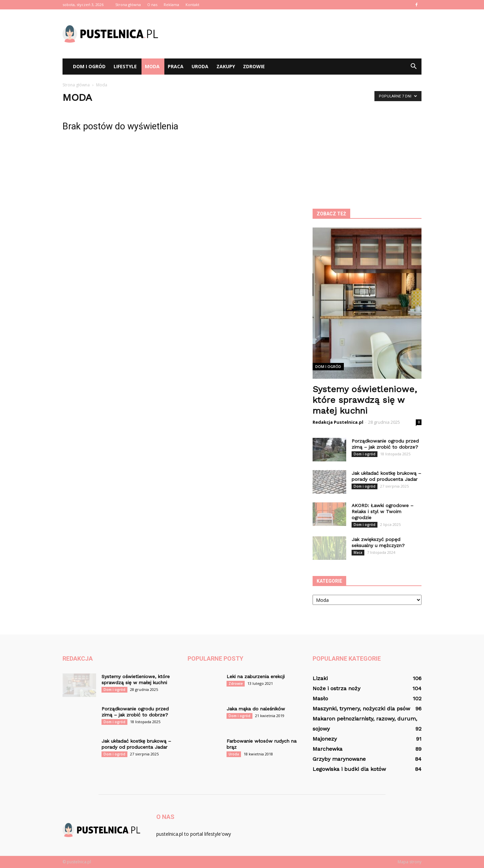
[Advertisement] (299, 34)
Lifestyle (125, 66)
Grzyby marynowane (339, 759)
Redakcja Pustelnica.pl (338, 422)
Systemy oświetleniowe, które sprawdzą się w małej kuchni (365, 400)
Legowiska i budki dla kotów (349, 769)
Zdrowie (254, 66)
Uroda (200, 66)
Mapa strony (410, 862)
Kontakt (192, 5)
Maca (358, 552)
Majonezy (325, 739)
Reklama (171, 5)
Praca (176, 66)
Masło (320, 698)
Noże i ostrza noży (336, 688)
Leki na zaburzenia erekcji (256, 676)
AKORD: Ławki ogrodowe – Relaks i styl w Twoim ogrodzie (382, 511)
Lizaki (320, 678)
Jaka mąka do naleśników (256, 709)
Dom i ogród (89, 66)
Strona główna (128, 5)
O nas (152, 5)
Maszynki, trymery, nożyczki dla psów (361, 709)
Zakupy (226, 66)
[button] (413, 67)
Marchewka (328, 749)
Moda (152, 66)
